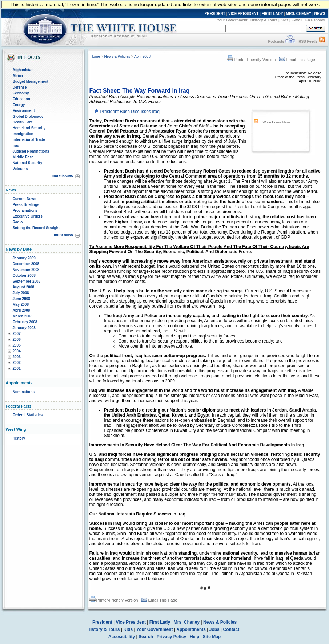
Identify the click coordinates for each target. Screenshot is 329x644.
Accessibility (122, 637)
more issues (62, 176)
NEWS (320, 14)
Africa (18, 76)
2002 (17, 363)
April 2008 (21, 310)
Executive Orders (28, 216)
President (102, 622)
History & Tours (264, 20)
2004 (17, 351)
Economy (21, 93)
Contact (231, 629)
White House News (277, 122)
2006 (17, 339)
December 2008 (26, 264)
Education (21, 99)
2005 (17, 345)
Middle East (23, 157)
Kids (285, 20)
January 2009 (24, 258)
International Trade (29, 140)
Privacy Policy (171, 637)
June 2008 (21, 299)
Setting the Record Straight (36, 228)
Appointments (191, 629)
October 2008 (24, 276)
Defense (20, 87)
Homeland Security (29, 128)
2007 (17, 334)
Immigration (23, 134)
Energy (19, 105)
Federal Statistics (28, 415)
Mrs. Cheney (187, 622)
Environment (24, 111)
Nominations (24, 392)
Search (146, 637)
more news (63, 235)
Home (95, 56)
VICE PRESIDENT (243, 14)
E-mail (297, 20)
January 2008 (24, 328)
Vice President (131, 622)
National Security (28, 163)
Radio (18, 222)
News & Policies (117, 56)
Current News (25, 199)
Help (194, 637)
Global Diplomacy (28, 116)
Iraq (16, 145)
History (19, 438)
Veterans (20, 169)
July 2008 (21, 293)
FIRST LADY (272, 14)
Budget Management (31, 82)
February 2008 (25, 322)
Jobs (214, 629)
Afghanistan (23, 70)
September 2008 (27, 281)
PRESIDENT (215, 14)
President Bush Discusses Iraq (130, 112)
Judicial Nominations (31, 151)
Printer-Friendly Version (252, 60)
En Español (315, 20)
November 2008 (26, 270)
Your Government (232, 20)
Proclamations (25, 210)
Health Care (23, 122)
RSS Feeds (308, 42)
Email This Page (297, 60)
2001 (17, 368)
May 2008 (21, 305)
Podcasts (276, 42)
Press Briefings (26, 205)
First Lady (160, 622)
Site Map (212, 637)
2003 (17, 357)
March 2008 (23, 316)
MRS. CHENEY (299, 14)
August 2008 (23, 287)
